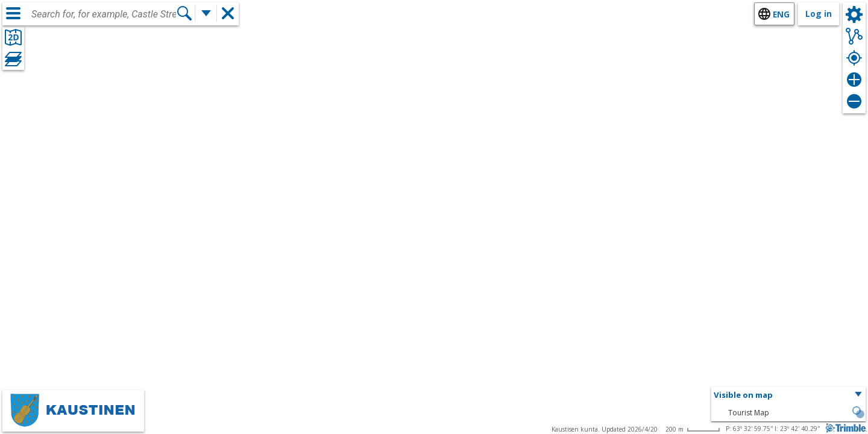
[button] (788, 395)
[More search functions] (206, 13)
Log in (819, 14)
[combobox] (104, 14)
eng (781, 14)
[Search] (184, 13)
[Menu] (13, 13)
